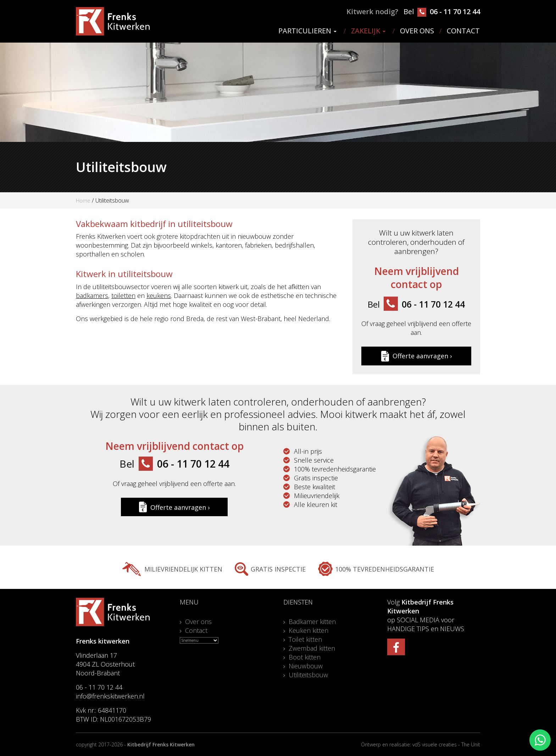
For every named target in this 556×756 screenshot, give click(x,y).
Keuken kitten (308, 630)
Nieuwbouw (306, 666)
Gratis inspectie (278, 569)
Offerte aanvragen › (416, 356)
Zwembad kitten (312, 648)
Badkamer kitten (312, 622)
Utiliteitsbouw (308, 675)
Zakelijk (368, 31)
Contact (463, 31)
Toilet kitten (305, 639)
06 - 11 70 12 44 (449, 12)
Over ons (417, 31)
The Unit (471, 744)
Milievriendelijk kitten (183, 569)
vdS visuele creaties (435, 744)
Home (83, 200)
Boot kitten (305, 657)
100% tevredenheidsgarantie (385, 569)
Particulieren (307, 31)
